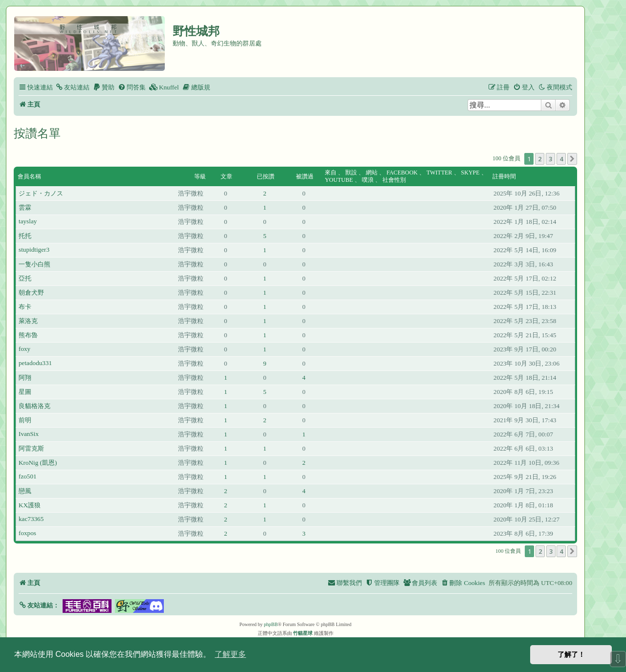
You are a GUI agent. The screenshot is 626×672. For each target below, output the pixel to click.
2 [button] (540, 159)
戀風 (25, 491)
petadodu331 (35, 363)
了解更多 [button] (230, 654)
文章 (226, 176)
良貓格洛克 (34, 406)
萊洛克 (28, 321)
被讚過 (305, 176)
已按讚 (266, 176)
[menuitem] (72, 87)
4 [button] (561, 159)
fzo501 (28, 476)
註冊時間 (504, 176)
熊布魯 (28, 335)
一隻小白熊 (34, 264)
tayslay (28, 221)
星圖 (25, 392)
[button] (572, 159)
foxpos (27, 533)
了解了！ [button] (571, 654)
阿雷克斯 (31, 448)
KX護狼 (30, 505)
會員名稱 (29, 176)
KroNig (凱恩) (38, 463)
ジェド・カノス (41, 193)
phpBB (271, 624)
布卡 (25, 307)
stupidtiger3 (34, 249)
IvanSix (29, 434)
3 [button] (550, 159)
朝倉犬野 (31, 293)
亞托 (25, 278)
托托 (25, 236)
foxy (24, 349)
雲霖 (25, 207)
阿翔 (25, 378)
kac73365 (31, 519)
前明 (25, 420)
